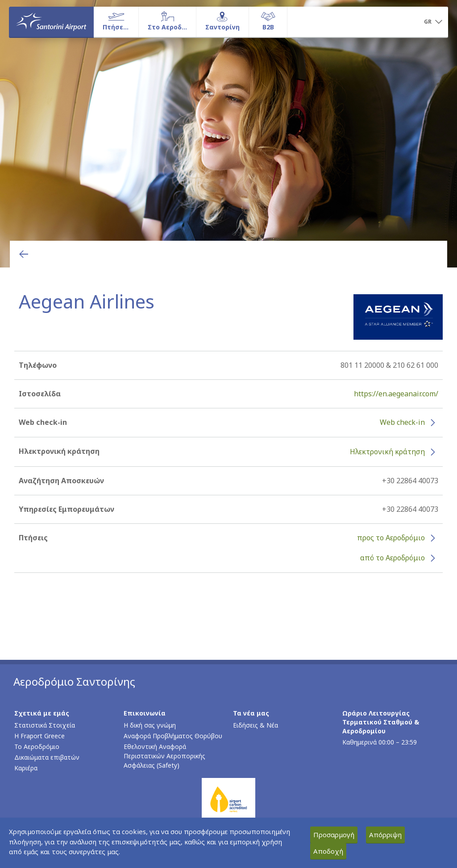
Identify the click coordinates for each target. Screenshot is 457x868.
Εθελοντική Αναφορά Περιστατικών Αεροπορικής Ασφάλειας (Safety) (164, 756)
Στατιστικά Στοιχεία (45, 725)
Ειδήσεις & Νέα (256, 725)
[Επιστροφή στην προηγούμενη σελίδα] (24, 254)
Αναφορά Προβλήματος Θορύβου (173, 736)
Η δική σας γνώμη (150, 725)
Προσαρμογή (334, 835)
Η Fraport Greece (39, 736)
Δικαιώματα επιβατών (47, 757)
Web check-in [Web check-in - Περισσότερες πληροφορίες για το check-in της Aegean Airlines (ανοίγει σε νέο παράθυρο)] (402, 422)
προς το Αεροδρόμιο (391, 538)
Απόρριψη (385, 835)
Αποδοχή (328, 851)
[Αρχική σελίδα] (51, 22)
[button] (433, 22)
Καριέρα (26, 768)
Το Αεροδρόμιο (37, 747)
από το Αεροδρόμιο (393, 558)
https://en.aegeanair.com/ (396, 394)
